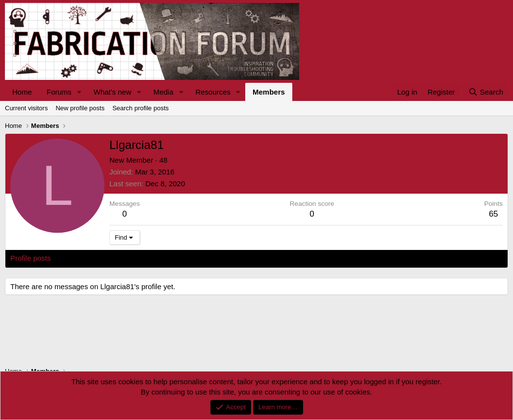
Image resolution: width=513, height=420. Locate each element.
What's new (113, 92)
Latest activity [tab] (83, 258)
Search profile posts (141, 108)
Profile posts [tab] (31, 258)
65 (494, 214)
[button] (79, 92)
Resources (213, 92)
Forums (59, 92)
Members (269, 92)
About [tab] (163, 258)
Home (22, 92)
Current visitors (26, 108)
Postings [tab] (129, 258)
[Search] (486, 92)
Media (164, 92)
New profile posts (80, 108)
